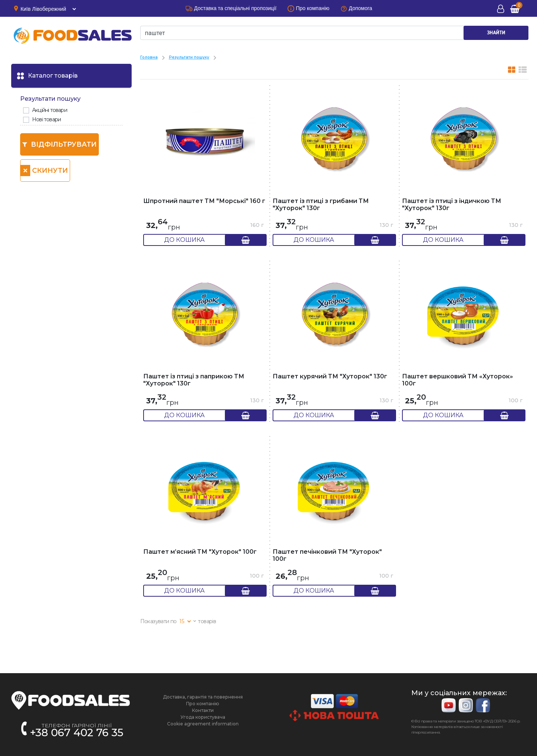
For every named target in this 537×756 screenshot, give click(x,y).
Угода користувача (203, 717)
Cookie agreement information (203, 724)
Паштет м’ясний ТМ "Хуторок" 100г (200, 552)
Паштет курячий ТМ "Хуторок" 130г (330, 376)
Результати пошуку (189, 57)
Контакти (203, 710)
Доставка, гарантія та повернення (203, 697)
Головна (149, 57)
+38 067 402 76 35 (77, 732)
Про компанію (203, 704)
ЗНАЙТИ (496, 33)
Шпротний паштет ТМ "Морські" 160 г (204, 201)
